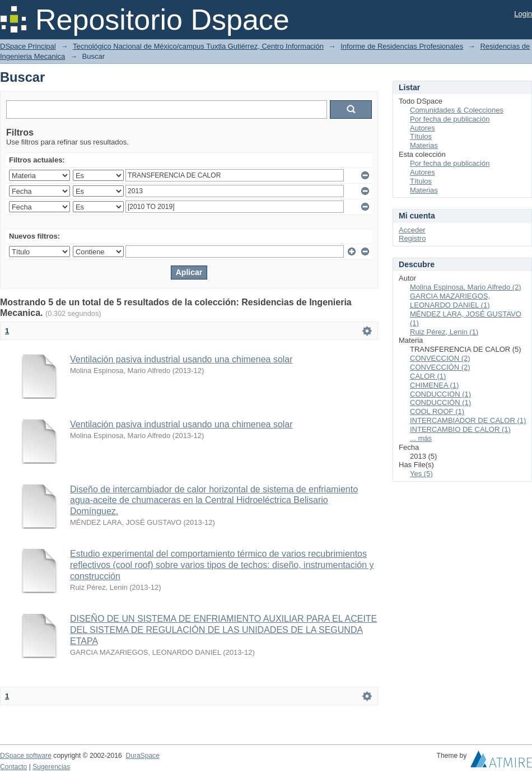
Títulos (421, 136)
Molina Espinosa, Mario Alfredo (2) (466, 287)
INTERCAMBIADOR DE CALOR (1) (468, 420)
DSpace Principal (28, 46)
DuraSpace (142, 756)
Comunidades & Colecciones (457, 110)
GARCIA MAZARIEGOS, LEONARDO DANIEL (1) (450, 301)
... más (421, 438)
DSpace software (26, 756)
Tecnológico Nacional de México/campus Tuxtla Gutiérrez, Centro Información (198, 46)
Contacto (13, 767)
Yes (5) (421, 474)
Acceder (412, 230)
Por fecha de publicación (450, 119)
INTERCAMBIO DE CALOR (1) (460, 429)
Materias (424, 145)
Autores (423, 128)
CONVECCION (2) (440, 358)
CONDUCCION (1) (440, 394)
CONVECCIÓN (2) (440, 367)
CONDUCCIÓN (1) (440, 402)
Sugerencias (51, 767)
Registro (412, 238)
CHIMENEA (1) (434, 385)
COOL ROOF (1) (437, 411)
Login (523, 14)
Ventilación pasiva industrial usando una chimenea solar (181, 359)
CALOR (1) (428, 376)
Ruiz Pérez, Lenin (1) (444, 332)
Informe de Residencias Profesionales (402, 46)
